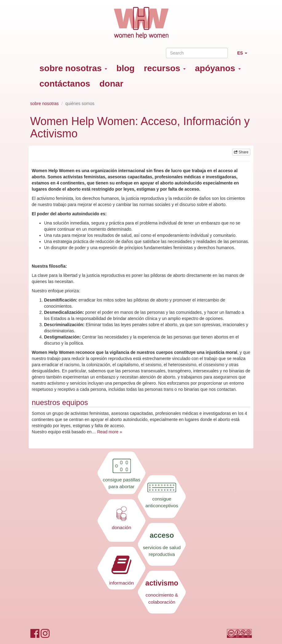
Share (241, 152)
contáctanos (65, 84)
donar (111, 84)
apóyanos (218, 68)
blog (125, 68)
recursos (165, 68)
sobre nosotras (73, 68)
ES (244, 56)
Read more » (109, 432)
